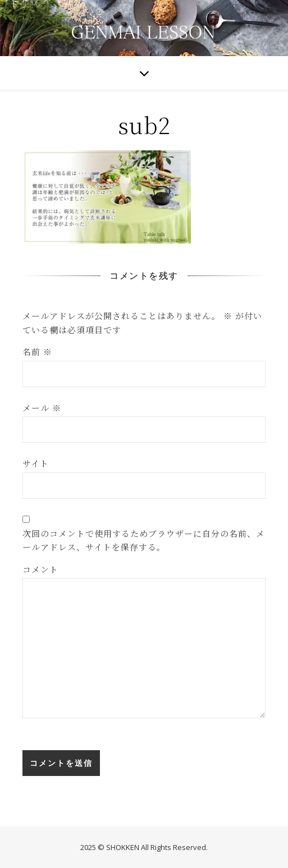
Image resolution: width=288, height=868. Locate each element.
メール (42, 408)
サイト (36, 463)
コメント (40, 569)
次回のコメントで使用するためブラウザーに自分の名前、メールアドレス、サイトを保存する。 (144, 540)
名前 (37, 352)
